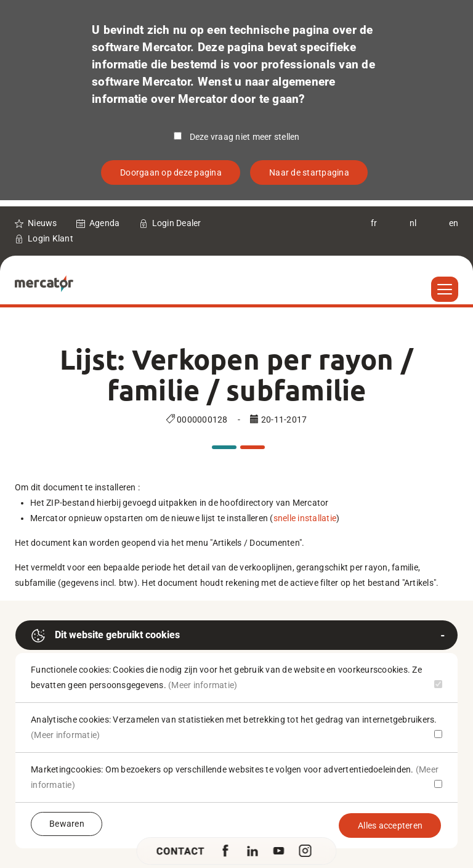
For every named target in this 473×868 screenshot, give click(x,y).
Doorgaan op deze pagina (171, 172)
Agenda (105, 223)
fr (374, 223)
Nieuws (42, 223)
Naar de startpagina (309, 172)
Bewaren (67, 824)
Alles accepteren (390, 825)
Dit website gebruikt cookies (105, 636)
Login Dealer (177, 223)
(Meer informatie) (203, 685)
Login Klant (51, 238)
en (454, 223)
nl (413, 223)
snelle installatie (305, 518)
